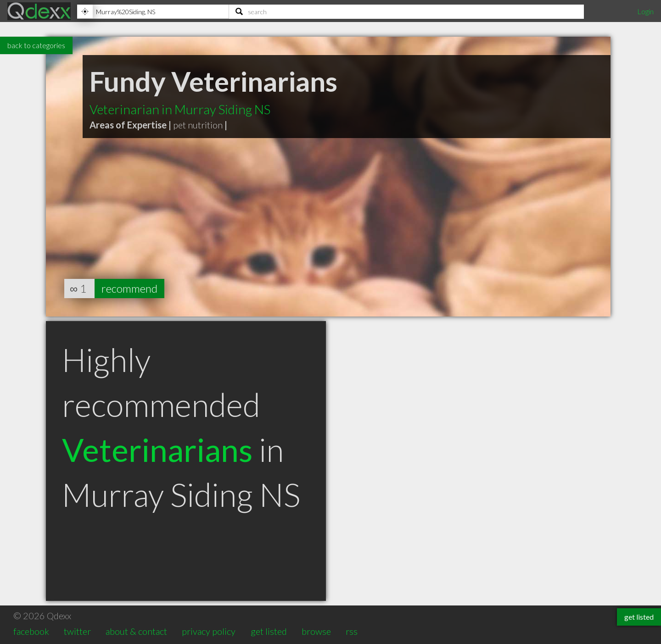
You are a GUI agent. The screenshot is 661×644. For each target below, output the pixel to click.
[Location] (153, 11)
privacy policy (209, 631)
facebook (31, 631)
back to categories (36, 45)
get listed (269, 631)
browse (316, 631)
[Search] (406, 11)
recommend (129, 288)
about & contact (136, 631)
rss (352, 631)
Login (645, 11)
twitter (77, 631)
